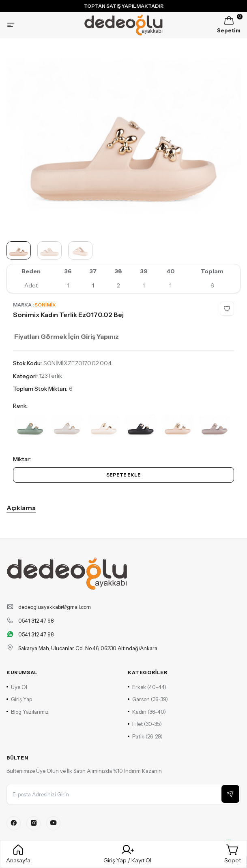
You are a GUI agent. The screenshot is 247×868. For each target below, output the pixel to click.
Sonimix (45, 305)
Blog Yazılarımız (28, 712)
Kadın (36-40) (147, 712)
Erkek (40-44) (147, 687)
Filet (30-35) (145, 724)
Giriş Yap (19, 699)
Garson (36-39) (148, 699)
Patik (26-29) (145, 736)
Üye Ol (17, 687)
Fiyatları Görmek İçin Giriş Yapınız (67, 336)
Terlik (55, 376)
